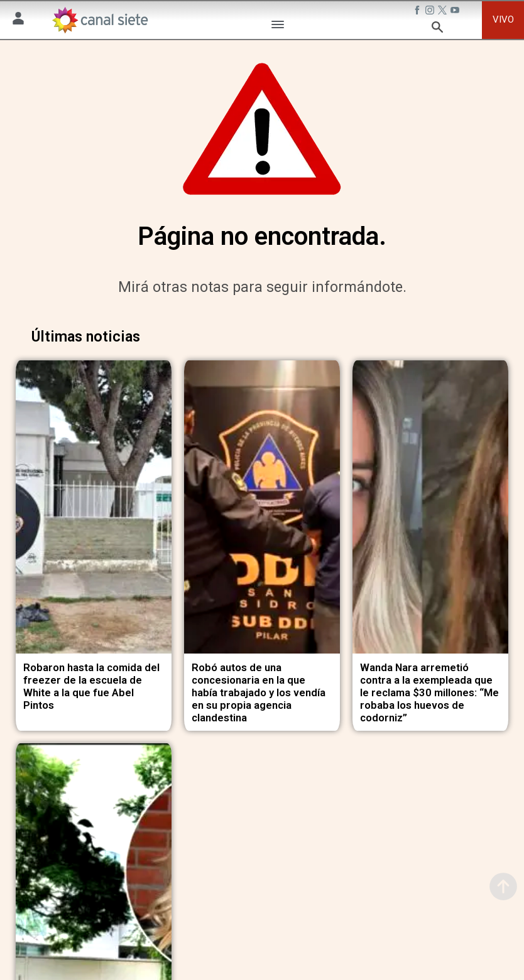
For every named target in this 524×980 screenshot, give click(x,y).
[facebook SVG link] (418, 12)
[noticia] (94, 503)
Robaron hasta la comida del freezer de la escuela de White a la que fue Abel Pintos (91, 678)
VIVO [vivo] (503, 19)
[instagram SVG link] (431, 12)
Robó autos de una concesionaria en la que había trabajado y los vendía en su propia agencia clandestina (259, 684)
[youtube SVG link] (456, 12)
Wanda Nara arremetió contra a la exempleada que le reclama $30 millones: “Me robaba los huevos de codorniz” (429, 684)
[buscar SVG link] (437, 29)
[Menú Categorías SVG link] (278, 27)
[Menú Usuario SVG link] (18, 20)
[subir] (503, 886)
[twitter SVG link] (444, 12)
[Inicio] (99, 20)
